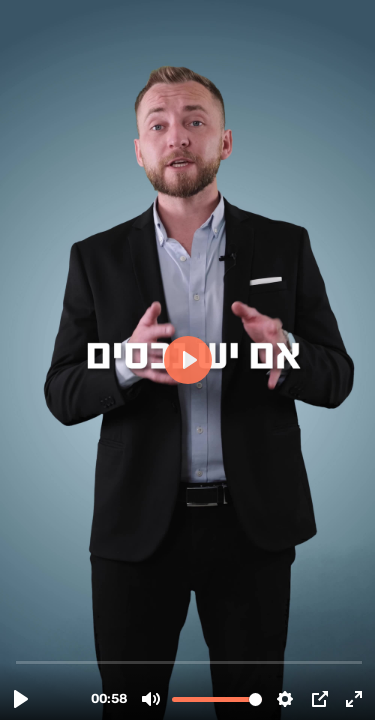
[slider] (189, 661)
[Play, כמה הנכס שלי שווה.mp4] (21, 699)
